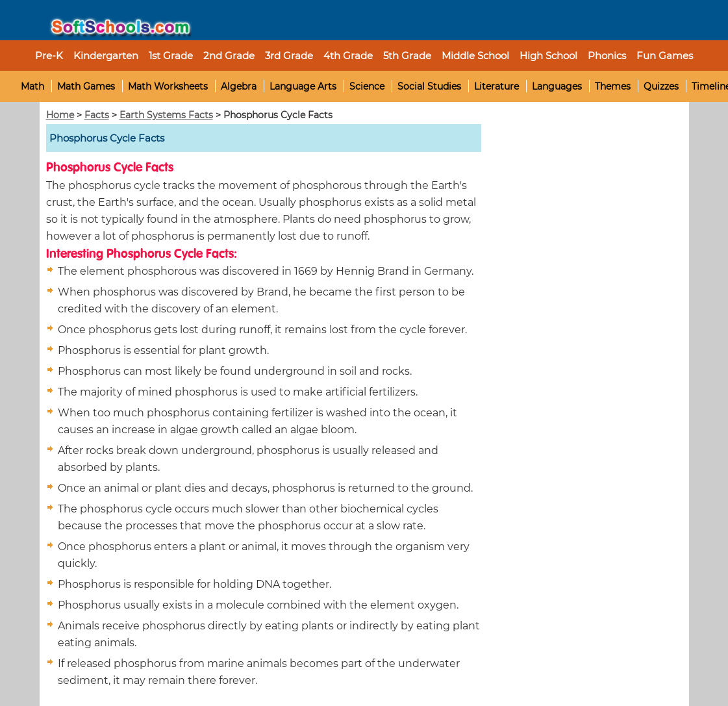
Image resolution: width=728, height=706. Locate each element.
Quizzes (661, 86)
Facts (97, 115)
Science (367, 86)
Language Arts (303, 86)
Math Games (86, 86)
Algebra (239, 86)
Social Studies (429, 86)
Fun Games (665, 56)
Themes (613, 86)
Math (32, 86)
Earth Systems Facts (166, 115)
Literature (496, 86)
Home (60, 115)
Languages (557, 86)
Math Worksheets (168, 86)
